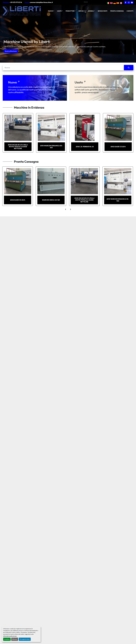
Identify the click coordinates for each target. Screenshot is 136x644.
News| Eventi (103, 11)
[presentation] (66, 209)
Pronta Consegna (117, 11)
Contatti (130, 11)
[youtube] (132, 3)
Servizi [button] (81, 11)
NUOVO (51, 11)
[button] (51, 11)
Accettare (7, 639)
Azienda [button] (91, 11)
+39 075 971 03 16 (16, 2)
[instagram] (129, 3)
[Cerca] (63, 68)
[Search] (94, 2)
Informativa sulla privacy (10, 636)
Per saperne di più (25, 639)
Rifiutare (15, 639)
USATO (59, 11)
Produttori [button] (70, 11)
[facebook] (126, 3)
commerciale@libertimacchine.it (41, 2)
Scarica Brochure (11, 51)
